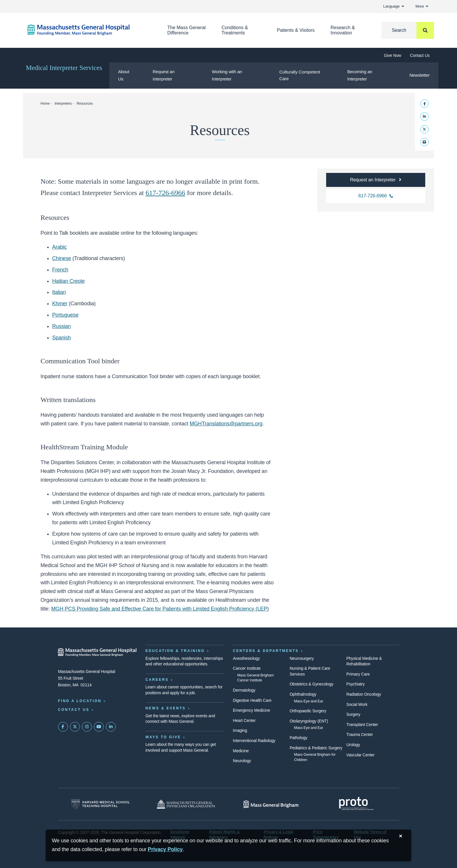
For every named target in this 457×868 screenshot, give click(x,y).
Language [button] (394, 6)
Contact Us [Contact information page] (74, 710)
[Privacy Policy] (165, 849)
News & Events (166, 708)
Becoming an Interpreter (360, 75)
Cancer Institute (247, 668)
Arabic (59, 247)
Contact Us (420, 55)
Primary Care (358, 674)
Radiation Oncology (364, 694)
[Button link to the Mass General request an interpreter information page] (376, 180)
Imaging (240, 730)
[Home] (89, 30)
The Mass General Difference (187, 30)
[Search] (408, 30)
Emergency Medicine (251, 710)
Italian (59, 292)
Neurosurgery (302, 658)
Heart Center (244, 720)
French (60, 270)
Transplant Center (362, 725)
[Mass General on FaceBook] (63, 727)
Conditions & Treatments (235, 30)
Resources (85, 104)
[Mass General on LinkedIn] (111, 727)
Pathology (299, 738)
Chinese (62, 258)
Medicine (241, 751)
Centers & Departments (266, 651)
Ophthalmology (303, 694)
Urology (353, 745)
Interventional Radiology (254, 741)
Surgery (353, 714)
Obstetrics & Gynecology (312, 684)
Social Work (357, 704)
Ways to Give (163, 737)
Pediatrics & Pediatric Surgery (316, 748)
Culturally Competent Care (300, 75)
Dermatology (244, 690)
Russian (61, 326)
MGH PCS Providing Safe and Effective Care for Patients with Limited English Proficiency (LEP (159, 609)
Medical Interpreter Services (64, 68)
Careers (157, 680)
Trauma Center (360, 734)
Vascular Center (360, 755)
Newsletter (420, 75)
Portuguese (65, 315)
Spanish (61, 338)
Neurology (242, 761)
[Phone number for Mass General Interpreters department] (376, 196)
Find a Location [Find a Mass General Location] (80, 701)
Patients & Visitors (296, 30)
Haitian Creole (68, 281)
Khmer (60, 304)
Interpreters (63, 104)
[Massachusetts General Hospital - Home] (97, 652)
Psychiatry (355, 684)
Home (45, 104)
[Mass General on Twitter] (75, 727)
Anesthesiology (246, 658)
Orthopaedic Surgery (308, 711)
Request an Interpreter (164, 75)
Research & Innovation (343, 30)
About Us (124, 75)
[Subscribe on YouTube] (99, 727)
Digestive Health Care (252, 700)
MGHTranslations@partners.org (226, 424)
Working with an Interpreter (227, 75)
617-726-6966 (166, 193)
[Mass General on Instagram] (87, 727)
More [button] (422, 6)
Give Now (392, 55)
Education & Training (175, 651)
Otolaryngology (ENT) (309, 721)
